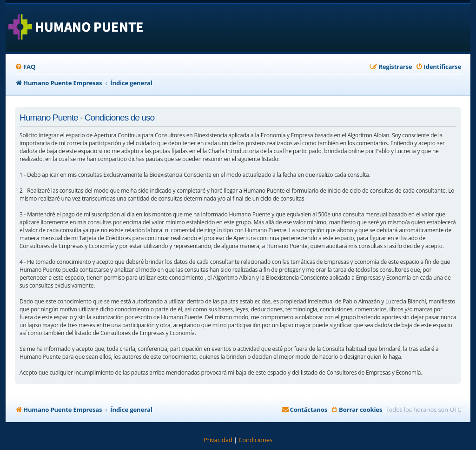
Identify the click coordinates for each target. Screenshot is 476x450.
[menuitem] (25, 67)
